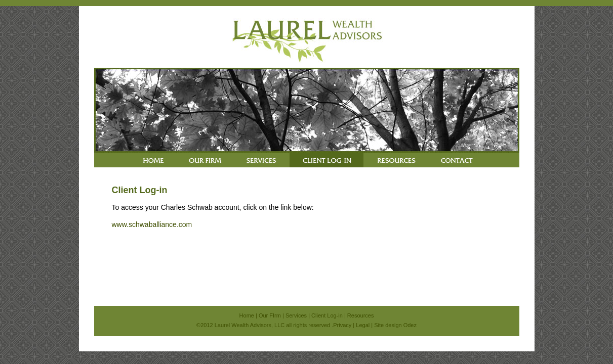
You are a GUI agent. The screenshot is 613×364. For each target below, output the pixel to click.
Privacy (342, 325)
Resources (361, 315)
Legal (363, 325)
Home (247, 315)
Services (296, 315)
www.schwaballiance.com (152, 224)
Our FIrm (270, 315)
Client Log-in (327, 315)
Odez (410, 325)
